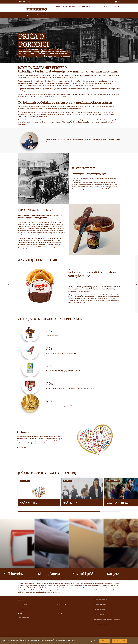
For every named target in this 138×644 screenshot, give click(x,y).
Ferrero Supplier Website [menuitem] (100, 600)
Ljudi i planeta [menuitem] (69, 6)
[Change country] (117, 2)
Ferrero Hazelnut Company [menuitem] (101, 624)
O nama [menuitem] (57, 6)
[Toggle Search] (119, 6)
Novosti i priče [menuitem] (110, 6)
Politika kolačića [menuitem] (61, 609)
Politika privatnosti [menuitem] (61, 605)
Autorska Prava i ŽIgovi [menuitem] (99, 614)
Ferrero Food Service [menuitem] (99, 605)
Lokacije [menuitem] (96, 629)
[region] (69, 640)
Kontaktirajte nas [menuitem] (25, 2)
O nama (31, 15)
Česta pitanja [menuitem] (60, 600)
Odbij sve (105, 641)
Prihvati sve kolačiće (119, 641)
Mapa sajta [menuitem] (59, 613)
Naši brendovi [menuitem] (84, 6)
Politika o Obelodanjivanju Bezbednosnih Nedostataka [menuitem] (107, 619)
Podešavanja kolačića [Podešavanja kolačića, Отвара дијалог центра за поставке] (91, 641)
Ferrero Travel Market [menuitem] (99, 609)
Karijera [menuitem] (97, 6)
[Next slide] (136, 284)
